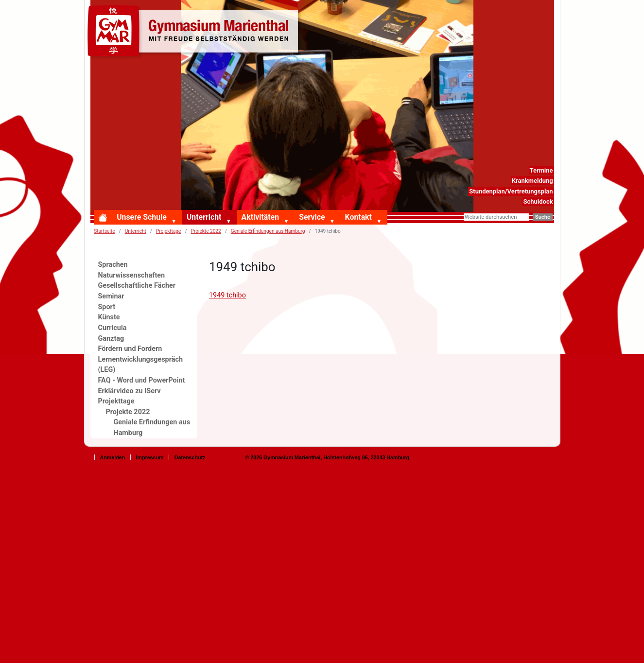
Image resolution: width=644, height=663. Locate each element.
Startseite (104, 231)
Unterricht (204, 217)
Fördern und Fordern (130, 349)
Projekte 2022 (206, 231)
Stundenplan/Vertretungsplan (511, 191)
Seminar (111, 296)
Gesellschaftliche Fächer (137, 286)
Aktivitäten (260, 217)
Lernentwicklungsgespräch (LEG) (141, 365)
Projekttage (168, 231)
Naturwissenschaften (132, 275)
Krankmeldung (532, 181)
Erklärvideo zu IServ (130, 391)
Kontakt (358, 217)
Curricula (113, 328)
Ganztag (111, 339)
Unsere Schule (142, 217)
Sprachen (113, 265)
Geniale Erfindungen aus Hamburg (268, 231)
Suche (543, 217)
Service (312, 217)
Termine (541, 170)
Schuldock (538, 201)
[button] (176, 222)
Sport (107, 307)
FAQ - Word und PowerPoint (142, 380)
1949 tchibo (227, 295)
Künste (109, 317)
